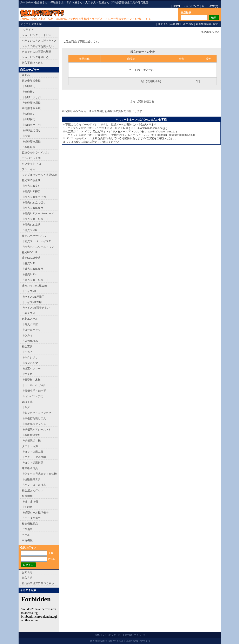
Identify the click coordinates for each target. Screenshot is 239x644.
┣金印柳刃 (29, 92)
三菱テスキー (30, 313)
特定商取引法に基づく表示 (38, 583)
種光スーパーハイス (34, 236)
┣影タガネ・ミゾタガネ (37, 413)
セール (26, 535)
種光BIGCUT (30, 252)
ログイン (163, 24)
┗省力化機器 (30, 341)
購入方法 (27, 578)
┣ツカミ (27, 335)
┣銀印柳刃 (29, 119)
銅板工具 (27, 402)
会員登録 (175, 24)
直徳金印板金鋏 (31, 81)
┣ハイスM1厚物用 (33, 297)
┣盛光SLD (28, 263)
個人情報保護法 (99, 641)
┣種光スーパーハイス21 (37, 241)
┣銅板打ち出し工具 (34, 418)
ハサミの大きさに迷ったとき (39, 41)
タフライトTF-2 (31, 164)
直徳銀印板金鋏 (31, 108)
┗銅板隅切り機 (31, 441)
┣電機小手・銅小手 (34, 391)
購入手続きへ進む (33, 63)
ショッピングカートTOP (37, 35)
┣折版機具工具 (31, 479)
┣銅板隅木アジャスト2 (36, 430)
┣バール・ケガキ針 (34, 385)
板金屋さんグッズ (33, 490)
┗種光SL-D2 (30, 230)
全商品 (26, 75)
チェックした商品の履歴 (37, 52)
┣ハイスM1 (29, 291)
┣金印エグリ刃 (31, 97)
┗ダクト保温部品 (33, 463)
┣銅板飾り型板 (31, 435)
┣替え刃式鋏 (30, 324)
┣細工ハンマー (31, 369)
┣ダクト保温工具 (33, 452)
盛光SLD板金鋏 (31, 258)
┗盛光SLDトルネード (35, 280)
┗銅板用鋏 (29, 147)
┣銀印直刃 (29, 114)
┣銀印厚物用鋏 (31, 142)
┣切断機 (27, 507)
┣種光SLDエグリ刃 (34, 197)
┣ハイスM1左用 (32, 302)
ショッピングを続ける (35, 57)
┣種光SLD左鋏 (31, 225)
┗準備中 (27, 529)
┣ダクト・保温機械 (34, 457)
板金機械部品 (30, 524)
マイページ (140, 635)
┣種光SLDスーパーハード (38, 213)
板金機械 (27, 496)
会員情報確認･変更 (207, 24)
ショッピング (191, 6)
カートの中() (210, 6)
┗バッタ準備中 (31, 518)
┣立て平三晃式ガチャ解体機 (39, 474)
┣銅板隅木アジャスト (35, 424)
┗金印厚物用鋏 (31, 103)
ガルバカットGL (32, 158)
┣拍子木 (27, 374)
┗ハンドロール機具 (34, 485)
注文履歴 (188, 24)
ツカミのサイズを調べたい (38, 46)
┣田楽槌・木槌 (31, 380)
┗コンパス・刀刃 (33, 396)
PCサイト (28, 30)
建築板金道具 (30, 468)
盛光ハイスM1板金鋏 (34, 286)
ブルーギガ (29, 169)
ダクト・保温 (30, 446)
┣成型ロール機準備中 (35, 513)
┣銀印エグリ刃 (31, 125)
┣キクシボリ (30, 357)
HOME (177, 6)
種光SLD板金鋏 (31, 180)
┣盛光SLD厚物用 (32, 269)
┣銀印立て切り (31, 130)
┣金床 (26, 407)
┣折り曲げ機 (30, 502)
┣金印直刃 (29, 86)
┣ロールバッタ (31, 330)
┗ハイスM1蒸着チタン (36, 308)
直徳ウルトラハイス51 (35, 153)
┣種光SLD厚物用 (32, 208)
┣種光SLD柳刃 (31, 191)
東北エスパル (30, 319)
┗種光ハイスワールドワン (38, 247)
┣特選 (26, 136)
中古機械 (27, 540)
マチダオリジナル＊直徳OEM (40, 175)
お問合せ (27, 572)
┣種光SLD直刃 (31, 186)
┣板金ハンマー (31, 363)
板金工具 (27, 347)
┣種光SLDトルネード (35, 219)
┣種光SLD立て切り (34, 203)
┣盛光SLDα (29, 274)
